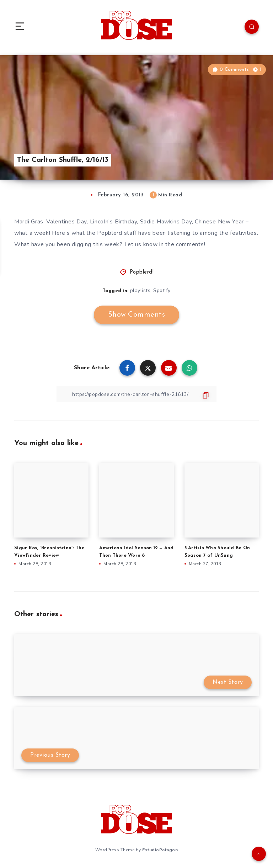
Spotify (162, 290)
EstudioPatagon (160, 850)
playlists (140, 290)
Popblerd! (142, 272)
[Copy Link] (136, 394)
